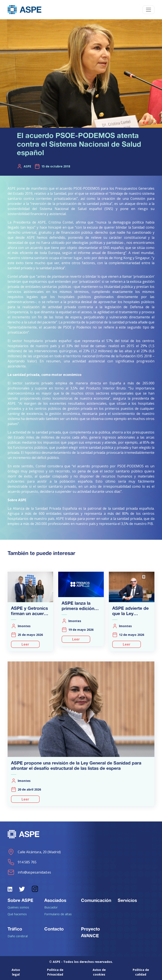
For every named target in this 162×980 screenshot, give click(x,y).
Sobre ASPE (20, 900)
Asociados (55, 900)
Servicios (127, 900)
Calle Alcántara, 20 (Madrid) (34, 852)
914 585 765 (22, 862)
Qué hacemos (17, 914)
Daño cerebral (18, 936)
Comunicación (96, 900)
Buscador (51, 907)
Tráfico (15, 929)
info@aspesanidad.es (29, 872)
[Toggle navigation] (148, 10)
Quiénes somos (18, 907)
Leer (25, 644)
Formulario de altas (58, 914)
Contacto (54, 929)
